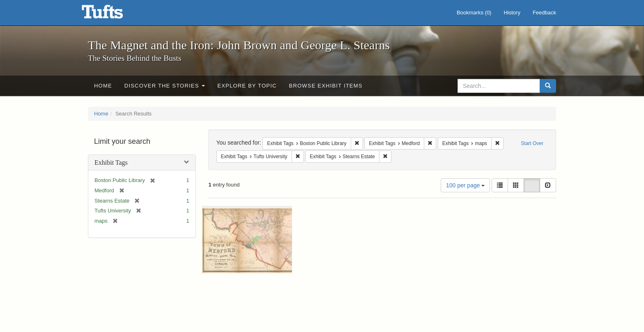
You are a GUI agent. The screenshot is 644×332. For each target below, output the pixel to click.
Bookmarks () (474, 13)
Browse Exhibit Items (326, 86)
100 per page (465, 185)
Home (103, 86)
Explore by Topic (247, 86)
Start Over (532, 143)
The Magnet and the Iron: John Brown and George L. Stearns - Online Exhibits (113, 14)
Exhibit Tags (111, 163)
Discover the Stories (165, 86)
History (512, 13)
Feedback (544, 13)
